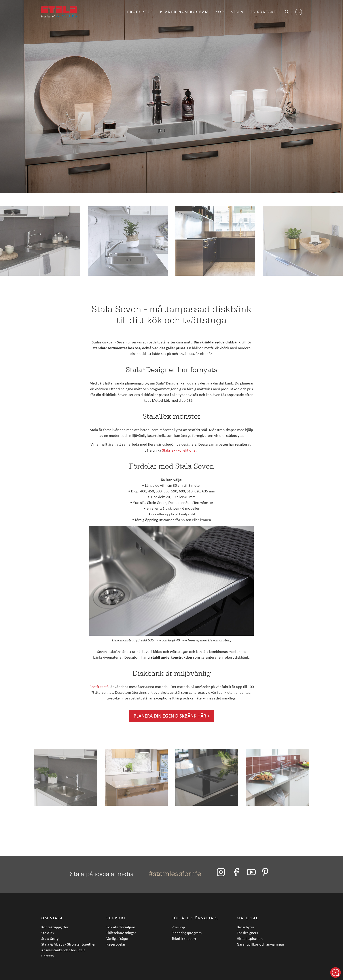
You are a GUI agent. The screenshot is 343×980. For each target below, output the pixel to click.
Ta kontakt (263, 12)
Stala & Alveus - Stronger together (68, 944)
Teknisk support (184, 938)
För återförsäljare (195, 918)
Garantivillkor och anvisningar (261, 944)
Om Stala (52, 918)
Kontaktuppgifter (55, 927)
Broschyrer (245, 927)
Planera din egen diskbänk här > (172, 716)
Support (116, 918)
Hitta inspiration (250, 938)
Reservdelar (116, 944)
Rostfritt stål (99, 687)
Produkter (140, 12)
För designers (247, 933)
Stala (237, 12)
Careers (47, 956)
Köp (220, 12)
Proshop (178, 927)
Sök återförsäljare (121, 927)
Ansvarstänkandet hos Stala (63, 950)
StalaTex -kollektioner (179, 450)
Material (248, 918)
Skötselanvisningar (121, 933)
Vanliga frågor (117, 938)
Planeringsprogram (184, 12)
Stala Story (50, 938)
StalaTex (48, 933)
